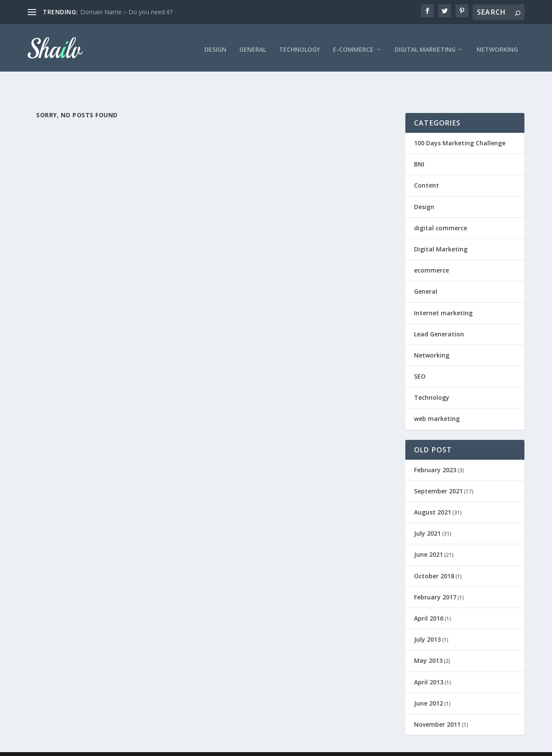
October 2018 (434, 558)
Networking (497, 45)
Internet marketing (443, 295)
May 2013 (428, 643)
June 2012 (428, 685)
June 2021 (428, 537)
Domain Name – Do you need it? (126, 12)
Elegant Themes (87, 746)
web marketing (437, 401)
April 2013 (429, 664)
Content (427, 168)
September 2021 (438, 473)
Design (215, 45)
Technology (300, 45)
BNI (419, 146)
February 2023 (435, 452)
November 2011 (437, 707)
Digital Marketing (425, 45)
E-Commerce (353, 45)
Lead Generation (439, 316)
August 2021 (433, 494)
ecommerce (431, 253)
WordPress (168, 746)
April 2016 (429, 601)
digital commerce (441, 210)
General (253, 45)
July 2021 (427, 516)
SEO (420, 359)
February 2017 (435, 579)
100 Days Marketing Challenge (460, 125)
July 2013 (427, 622)
